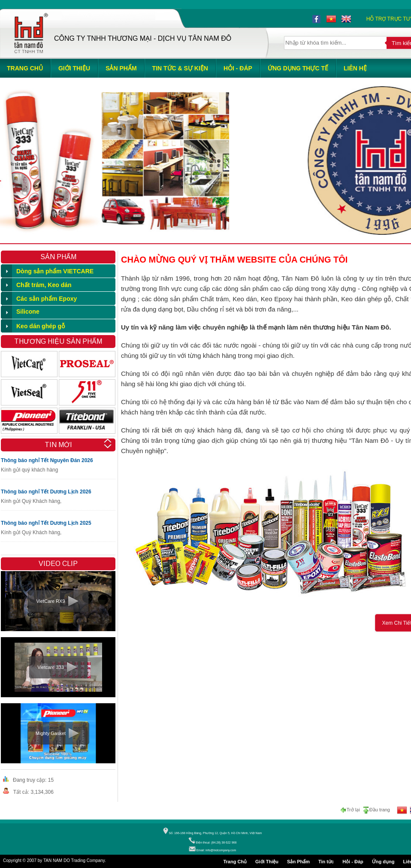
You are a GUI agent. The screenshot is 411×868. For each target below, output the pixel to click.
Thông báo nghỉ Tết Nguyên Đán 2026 (47, 460)
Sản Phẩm (298, 862)
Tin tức (326, 862)
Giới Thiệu (267, 862)
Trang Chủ (235, 862)
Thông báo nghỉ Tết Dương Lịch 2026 (46, 492)
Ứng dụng (383, 862)
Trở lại (351, 810)
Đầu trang (376, 810)
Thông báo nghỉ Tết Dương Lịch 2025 (46, 523)
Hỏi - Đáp (353, 862)
